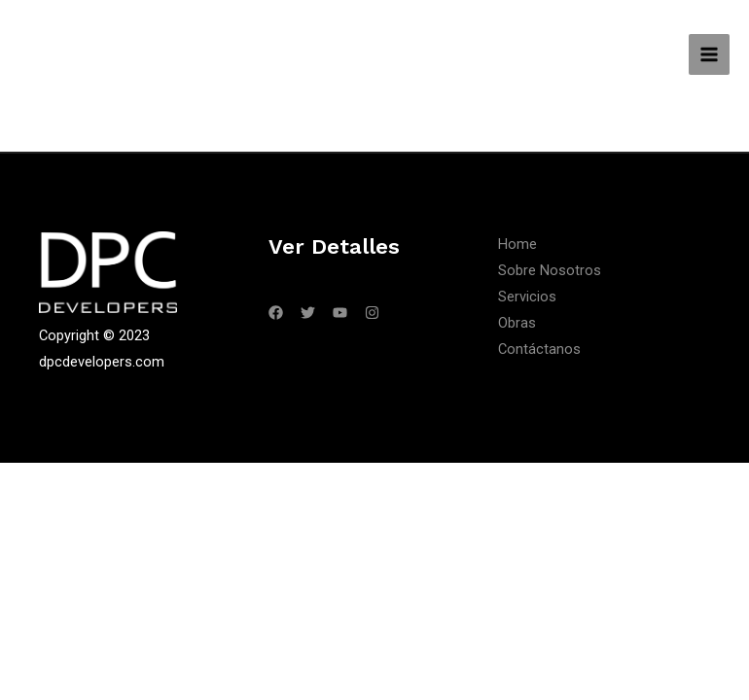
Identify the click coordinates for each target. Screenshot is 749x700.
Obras (517, 323)
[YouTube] (340, 313)
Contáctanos (539, 349)
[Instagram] (372, 313)
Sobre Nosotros (550, 270)
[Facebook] (276, 313)
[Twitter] (308, 313)
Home (517, 244)
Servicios (527, 297)
